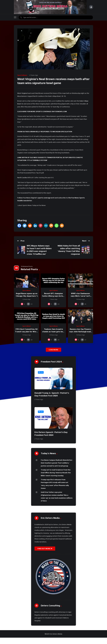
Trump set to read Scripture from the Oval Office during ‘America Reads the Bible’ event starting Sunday (56, 473)
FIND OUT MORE (45, 549)
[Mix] (51, 226)
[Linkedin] (35, 226)
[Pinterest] (41, 226)
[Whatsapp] (56, 226)
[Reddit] (30, 226)
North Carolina (22, 178)
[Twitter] (25, 226)
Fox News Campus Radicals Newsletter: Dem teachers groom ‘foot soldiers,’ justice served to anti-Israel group (57, 463)
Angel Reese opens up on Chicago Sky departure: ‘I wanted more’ (27, 296)
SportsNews (22, 75)
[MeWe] (46, 226)
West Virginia (22, 93)
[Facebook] (19, 226)
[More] (62, 226)
